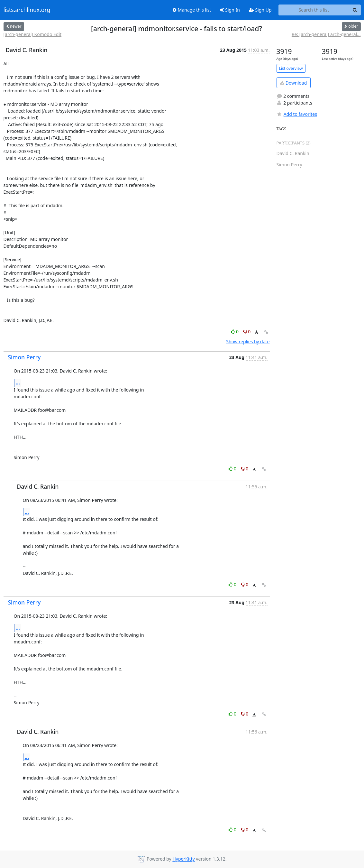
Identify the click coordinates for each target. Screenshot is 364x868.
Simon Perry (24, 357)
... (18, 383)
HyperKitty (183, 859)
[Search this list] (314, 10)
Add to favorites (297, 114)
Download (293, 83)
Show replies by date (248, 342)
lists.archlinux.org (27, 10)
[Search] (355, 10)
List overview (291, 68)
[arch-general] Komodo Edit (33, 34)
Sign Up (260, 10)
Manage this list (192, 10)
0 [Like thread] (235, 332)
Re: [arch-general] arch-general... (326, 34)
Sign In (230, 10)
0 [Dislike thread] (247, 332)
